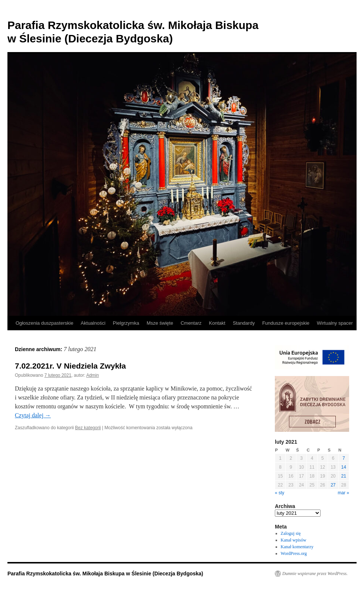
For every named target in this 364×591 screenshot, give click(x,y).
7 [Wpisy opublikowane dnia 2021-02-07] (344, 458)
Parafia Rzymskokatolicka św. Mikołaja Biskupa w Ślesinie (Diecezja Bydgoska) (105, 574)
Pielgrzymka (126, 323)
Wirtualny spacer (335, 323)
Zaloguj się (291, 533)
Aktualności (93, 323)
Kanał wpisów (294, 540)
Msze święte (160, 323)
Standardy (244, 323)
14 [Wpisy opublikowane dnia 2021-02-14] (344, 467)
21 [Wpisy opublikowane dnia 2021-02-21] (344, 476)
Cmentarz (191, 323)
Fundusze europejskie (286, 323)
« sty (279, 493)
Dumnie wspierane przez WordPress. (315, 574)
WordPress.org (294, 553)
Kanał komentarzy (297, 547)
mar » (343, 493)
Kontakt (217, 323)
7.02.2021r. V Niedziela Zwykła (70, 366)
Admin (92, 375)
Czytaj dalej (33, 415)
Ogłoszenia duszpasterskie (44, 323)
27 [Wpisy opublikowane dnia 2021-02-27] (333, 485)
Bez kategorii (88, 428)
